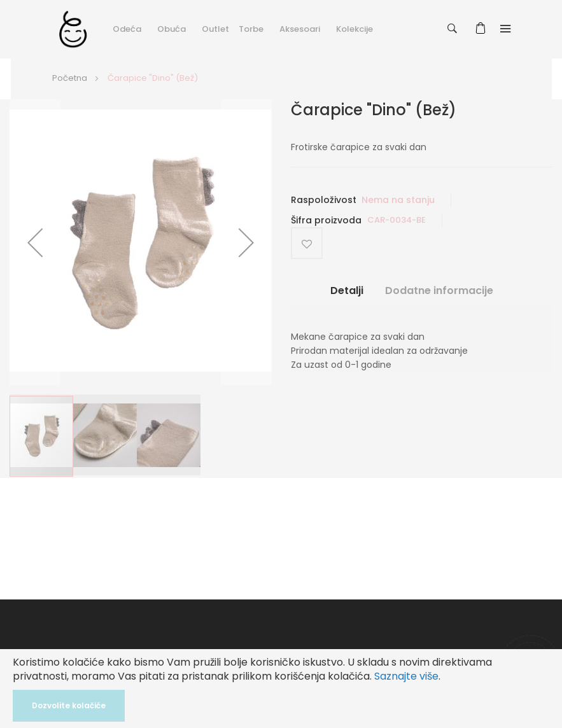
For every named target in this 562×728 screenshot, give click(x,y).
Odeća (127, 29)
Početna (70, 78)
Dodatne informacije (439, 291)
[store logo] (73, 29)
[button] (35, 242)
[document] (281, 689)
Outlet (215, 29)
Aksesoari (300, 29)
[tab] (347, 296)
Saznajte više (406, 676)
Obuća (172, 29)
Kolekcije (355, 29)
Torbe (251, 29)
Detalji (347, 291)
